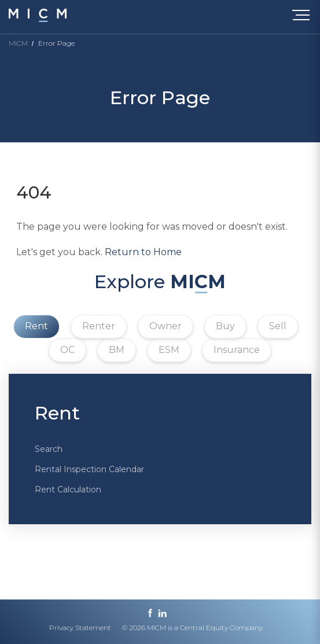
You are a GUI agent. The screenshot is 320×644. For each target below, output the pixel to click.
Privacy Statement (80, 628)
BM (117, 350)
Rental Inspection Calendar (89, 469)
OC (67, 350)
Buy (225, 326)
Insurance (237, 350)
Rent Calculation (68, 490)
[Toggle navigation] (304, 17)
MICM (18, 43)
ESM (169, 350)
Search (49, 449)
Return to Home (143, 252)
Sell (278, 326)
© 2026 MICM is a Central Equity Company (192, 628)
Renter (99, 326)
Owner (165, 326)
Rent (36, 326)
